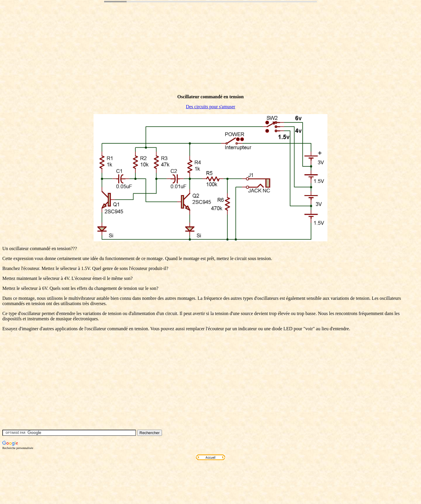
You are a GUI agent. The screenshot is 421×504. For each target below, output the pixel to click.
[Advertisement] (109, 56)
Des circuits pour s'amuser (211, 107)
